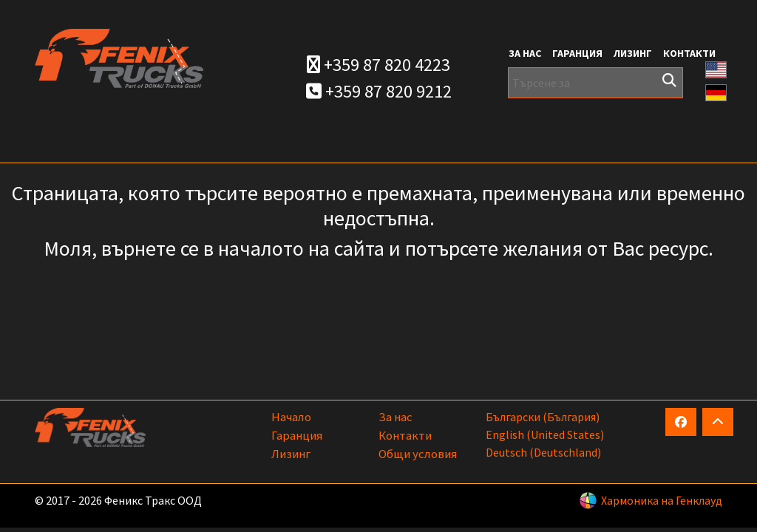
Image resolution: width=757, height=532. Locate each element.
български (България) (543, 417)
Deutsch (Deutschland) (543, 452)
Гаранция (577, 53)
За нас (525, 53)
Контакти (689, 53)
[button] (716, 69)
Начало (291, 417)
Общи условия (418, 454)
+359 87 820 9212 (379, 91)
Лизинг (633, 53)
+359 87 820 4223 (378, 65)
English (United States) (545, 434)
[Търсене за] (595, 83)
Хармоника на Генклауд (662, 500)
